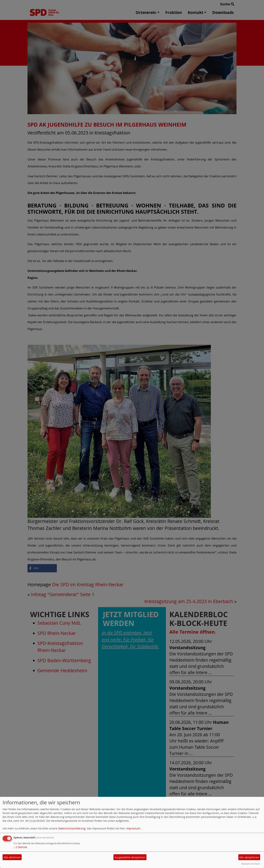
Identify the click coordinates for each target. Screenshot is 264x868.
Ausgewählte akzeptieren (130, 857)
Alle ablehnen (12, 857)
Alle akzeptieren (249, 857)
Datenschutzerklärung (72, 828)
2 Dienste (20, 847)
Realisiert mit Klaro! (251, 864)
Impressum (133, 828)
